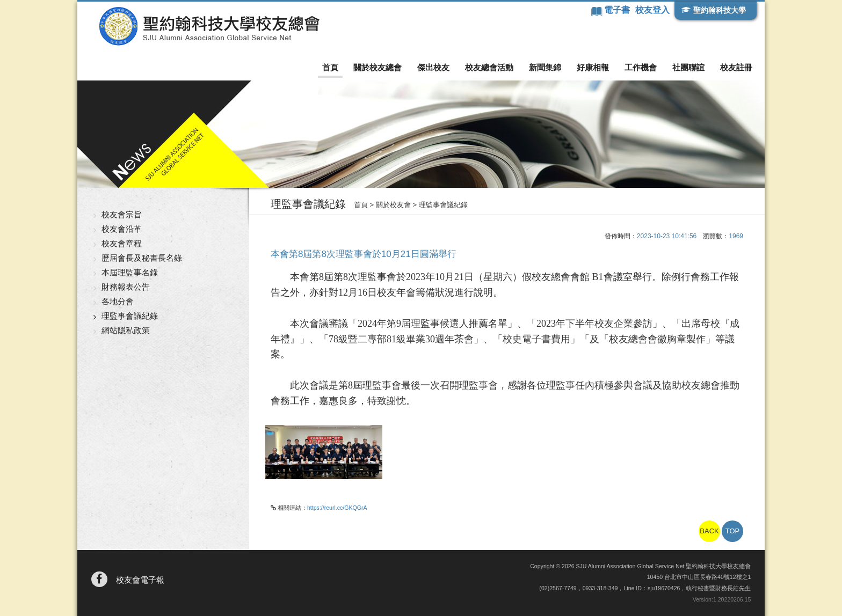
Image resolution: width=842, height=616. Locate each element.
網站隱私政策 (126, 330)
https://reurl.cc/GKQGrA (337, 508)
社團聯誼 (688, 67)
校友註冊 (736, 67)
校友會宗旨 (122, 214)
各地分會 (118, 301)
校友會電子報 (140, 580)
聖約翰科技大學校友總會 (209, 26)
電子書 (618, 10)
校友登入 (652, 10)
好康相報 (593, 67)
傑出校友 (433, 67)
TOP (733, 531)
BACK (709, 531)
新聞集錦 (545, 67)
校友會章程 (122, 243)
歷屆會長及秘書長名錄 (142, 258)
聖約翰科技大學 (720, 10)
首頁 (330, 67)
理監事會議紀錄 (130, 316)
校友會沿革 (122, 229)
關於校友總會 (378, 67)
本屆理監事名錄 (130, 272)
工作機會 (641, 67)
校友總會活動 (489, 67)
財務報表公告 (126, 287)
